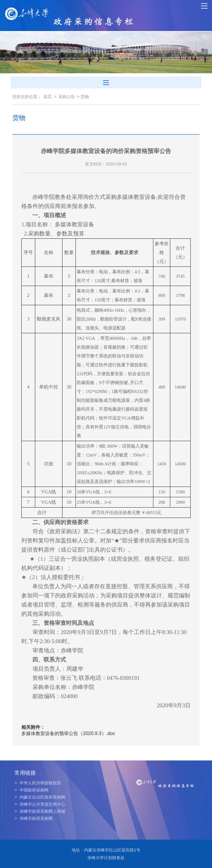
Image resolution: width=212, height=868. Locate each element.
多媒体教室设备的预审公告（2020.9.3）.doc (68, 733)
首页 (48, 97)
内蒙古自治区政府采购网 (40, 797)
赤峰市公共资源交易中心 (40, 804)
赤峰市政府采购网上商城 (40, 811)
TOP (204, 862)
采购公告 (67, 97)
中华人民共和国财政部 (38, 783)
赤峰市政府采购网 (34, 818)
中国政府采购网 (32, 790)
